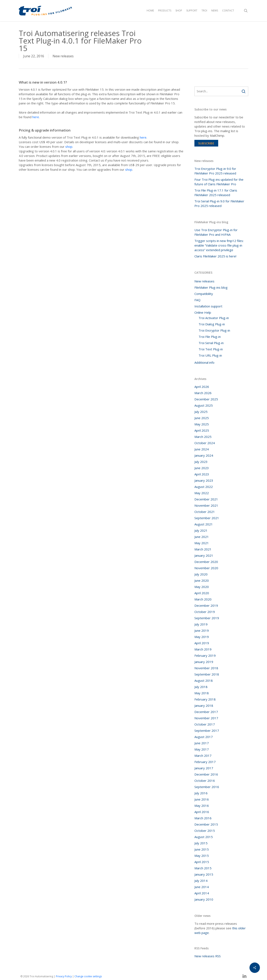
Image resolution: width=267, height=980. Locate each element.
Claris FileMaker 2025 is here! (215, 256)
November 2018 (206, 668)
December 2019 (206, 605)
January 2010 (204, 899)
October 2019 (205, 612)
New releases (63, 56)
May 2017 (202, 749)
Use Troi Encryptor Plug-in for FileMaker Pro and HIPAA (216, 232)
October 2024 (205, 443)
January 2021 (204, 555)
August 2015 (204, 837)
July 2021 (201, 530)
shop (69, 147)
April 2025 (202, 430)
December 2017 (206, 712)
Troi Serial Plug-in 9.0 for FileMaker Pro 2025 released (219, 203)
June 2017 (202, 743)
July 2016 (201, 793)
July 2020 (201, 574)
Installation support (208, 306)
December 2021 (206, 499)
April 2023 (202, 474)
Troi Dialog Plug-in (212, 324)
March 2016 (203, 818)
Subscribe (206, 143)
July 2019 (201, 624)
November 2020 (206, 568)
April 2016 (202, 812)
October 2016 (205, 781)
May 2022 (202, 493)
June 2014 (202, 887)
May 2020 (202, 587)
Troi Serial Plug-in (211, 343)
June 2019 (202, 630)
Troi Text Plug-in (211, 349)
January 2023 (204, 480)
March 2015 (203, 868)
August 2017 (204, 737)
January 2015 (204, 874)
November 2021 (206, 505)
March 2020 (203, 599)
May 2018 (202, 693)
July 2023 (201, 462)
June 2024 (202, 449)
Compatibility (204, 294)
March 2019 (203, 649)
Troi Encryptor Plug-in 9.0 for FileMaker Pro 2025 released (215, 171)
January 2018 (204, 706)
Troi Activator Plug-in (214, 318)
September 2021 (207, 518)
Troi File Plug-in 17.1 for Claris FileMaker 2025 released (216, 193)
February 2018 (205, 699)
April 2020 (202, 593)
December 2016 (206, 774)
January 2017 (204, 768)
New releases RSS (208, 956)
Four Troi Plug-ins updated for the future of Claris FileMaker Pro (219, 182)
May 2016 (202, 806)
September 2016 (207, 787)
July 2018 (201, 687)
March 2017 (203, 756)
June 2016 (202, 799)
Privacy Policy (64, 976)
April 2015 (202, 862)
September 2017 (207, 731)
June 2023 (202, 468)
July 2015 (201, 843)
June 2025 (202, 418)
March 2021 (203, 549)
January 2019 (204, 662)
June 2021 (202, 537)
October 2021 (205, 512)
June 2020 (202, 580)
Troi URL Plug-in (210, 355)
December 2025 (206, 399)
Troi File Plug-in (210, 337)
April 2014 (202, 893)
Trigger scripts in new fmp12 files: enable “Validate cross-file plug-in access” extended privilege (219, 245)
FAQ (197, 300)
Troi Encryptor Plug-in (214, 330)
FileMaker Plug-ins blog (211, 287)
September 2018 (207, 674)
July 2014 (201, 881)
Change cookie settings (88, 976)
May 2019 (202, 637)
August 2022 (204, 487)
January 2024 (204, 455)
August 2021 (204, 524)
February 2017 (205, 762)
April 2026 (202, 387)
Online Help (203, 312)
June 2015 (202, 849)
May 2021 (202, 543)
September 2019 (207, 618)
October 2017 (205, 724)
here (36, 117)
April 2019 (202, 643)
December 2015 (206, 824)
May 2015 (202, 856)
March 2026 (203, 393)
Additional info (204, 362)
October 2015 (205, 831)
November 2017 (206, 718)
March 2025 (203, 437)
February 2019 (205, 655)
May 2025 (202, 424)
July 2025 (201, 412)
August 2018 (204, 680)
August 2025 (204, 405)
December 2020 (206, 562)
